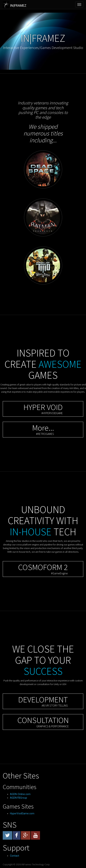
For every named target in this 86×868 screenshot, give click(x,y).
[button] (43, 409)
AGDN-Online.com (20, 794)
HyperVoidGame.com (22, 813)
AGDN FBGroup (19, 798)
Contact (15, 856)
